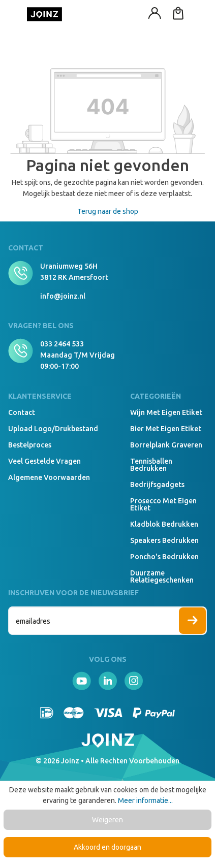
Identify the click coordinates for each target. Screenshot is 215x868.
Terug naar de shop (108, 211)
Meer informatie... (145, 800)
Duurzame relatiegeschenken (162, 576)
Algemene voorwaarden (49, 477)
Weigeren (107, 820)
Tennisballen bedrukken (151, 465)
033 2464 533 (62, 344)
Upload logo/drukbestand (53, 429)
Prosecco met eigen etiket (163, 504)
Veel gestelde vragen (44, 461)
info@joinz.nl (63, 296)
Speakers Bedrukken (164, 540)
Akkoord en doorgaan (107, 847)
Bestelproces (30, 445)
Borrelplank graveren (166, 445)
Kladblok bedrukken (164, 524)
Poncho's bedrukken (164, 557)
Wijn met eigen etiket (166, 412)
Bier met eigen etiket (166, 429)
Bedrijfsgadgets (157, 485)
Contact (22, 412)
